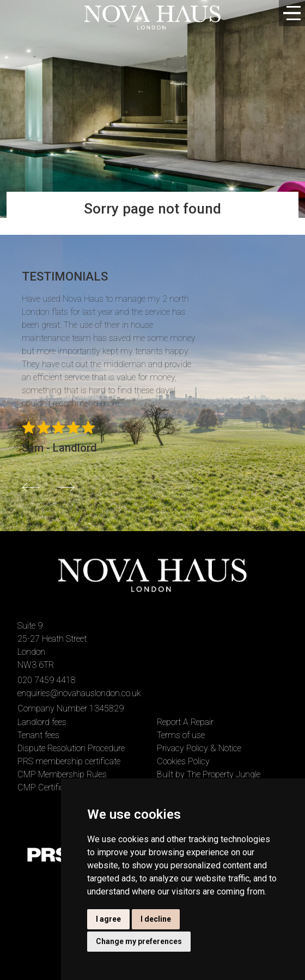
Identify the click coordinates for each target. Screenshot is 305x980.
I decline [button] (156, 919)
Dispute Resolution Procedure (71, 748)
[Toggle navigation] (292, 13)
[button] (31, 487)
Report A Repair (185, 722)
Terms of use (181, 735)
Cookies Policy (183, 761)
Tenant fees (38, 735)
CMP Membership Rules (62, 774)
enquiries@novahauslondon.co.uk (79, 693)
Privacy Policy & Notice (199, 748)
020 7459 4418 (47, 680)
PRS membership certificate (69, 761)
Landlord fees (42, 722)
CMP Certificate (46, 787)
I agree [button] (108, 919)
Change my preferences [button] (139, 941)
